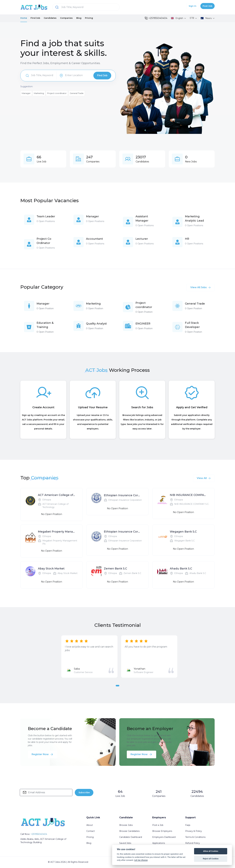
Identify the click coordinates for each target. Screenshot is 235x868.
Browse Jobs (126, 825)
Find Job (35, 18)
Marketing (39, 93)
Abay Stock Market (51, 569)
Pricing (89, 18)
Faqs (188, 825)
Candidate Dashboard (131, 837)
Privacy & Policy (194, 831)
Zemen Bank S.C (115, 569)
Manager (26, 93)
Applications (159, 843)
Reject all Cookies (211, 859)
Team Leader (46, 216)
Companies (66, 18)
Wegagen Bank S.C (183, 532)
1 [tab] (117, 686)
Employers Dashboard (164, 837)
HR (187, 239)
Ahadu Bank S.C (181, 569)
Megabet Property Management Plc (57, 532)
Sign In (193, 6)
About (90, 825)
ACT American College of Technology (57, 495)
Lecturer (142, 239)
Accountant (94, 239)
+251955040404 (156, 18)
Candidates (50, 18)
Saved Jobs (125, 843)
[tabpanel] (89, 657)
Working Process (129, 370)
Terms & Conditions (195, 837)
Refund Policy (193, 843)
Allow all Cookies (211, 851)
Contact (91, 831)
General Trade (77, 93)
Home (24, 18)
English (177, 18)
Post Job (207, 6)
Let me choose (141, 860)
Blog (79, 18)
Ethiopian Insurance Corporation (123, 495)
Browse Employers (162, 831)
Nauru (207, 18)
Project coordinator (57, 93)
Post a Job (158, 825)
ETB (192, 18)
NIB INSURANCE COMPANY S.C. (189, 495)
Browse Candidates (129, 831)
